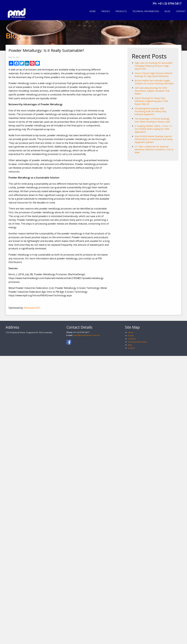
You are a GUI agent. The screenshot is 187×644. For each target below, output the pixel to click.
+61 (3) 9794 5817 (170, 3)
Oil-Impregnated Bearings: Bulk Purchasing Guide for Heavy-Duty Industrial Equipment (150, 111)
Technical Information (146, 11)
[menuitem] (93, 11)
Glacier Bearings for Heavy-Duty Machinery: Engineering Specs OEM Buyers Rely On (151, 101)
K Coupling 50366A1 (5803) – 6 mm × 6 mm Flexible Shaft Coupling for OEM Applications (153, 129)
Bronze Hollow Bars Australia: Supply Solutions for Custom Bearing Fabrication (154, 82)
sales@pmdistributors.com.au (86, 335)
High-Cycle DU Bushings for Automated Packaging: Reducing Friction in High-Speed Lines (153, 66)
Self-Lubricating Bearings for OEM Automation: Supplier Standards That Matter (152, 91)
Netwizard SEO (32, 308)
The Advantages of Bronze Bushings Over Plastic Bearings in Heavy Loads (152, 120)
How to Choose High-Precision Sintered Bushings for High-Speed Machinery (153, 75)
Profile (106, 11)
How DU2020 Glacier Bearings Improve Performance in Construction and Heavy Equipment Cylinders (154, 139)
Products (121, 11)
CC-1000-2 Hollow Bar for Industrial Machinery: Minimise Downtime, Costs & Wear (154, 149)
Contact (131, 348)
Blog (167, 11)
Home (92, 11)
